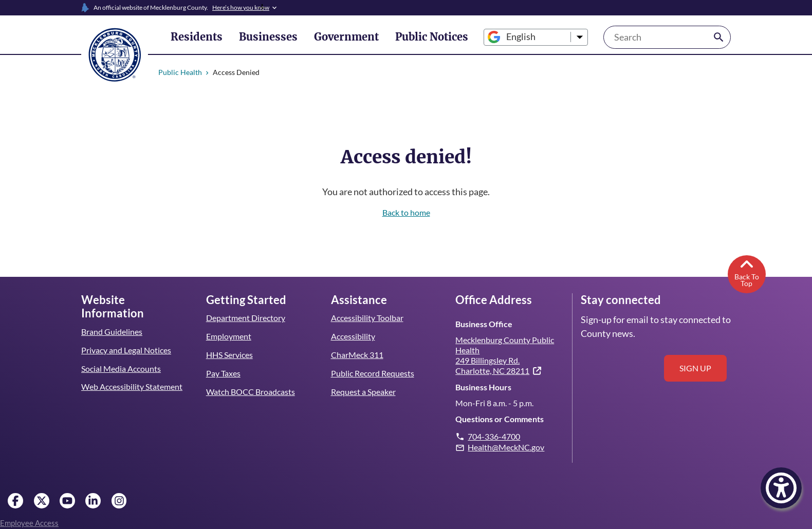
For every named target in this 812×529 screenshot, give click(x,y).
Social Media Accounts (121, 355)
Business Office (483, 324)
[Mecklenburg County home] (115, 54)
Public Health (180, 72)
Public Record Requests (373, 373)
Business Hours (483, 387)
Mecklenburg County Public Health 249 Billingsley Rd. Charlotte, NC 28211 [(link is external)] (505, 355)
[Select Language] (518, 37)
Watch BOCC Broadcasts (251, 392)
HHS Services (230, 355)
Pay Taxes (223, 373)
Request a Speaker (364, 392)
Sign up (695, 368)
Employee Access (29, 523)
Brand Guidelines (112, 318)
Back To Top (746, 272)
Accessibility (353, 336)
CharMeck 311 (357, 355)
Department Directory (246, 318)
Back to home (406, 212)
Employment (228, 336)
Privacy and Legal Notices (127, 336)
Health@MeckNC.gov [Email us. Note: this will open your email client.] (506, 447)
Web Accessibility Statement (132, 373)
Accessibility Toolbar (367, 318)
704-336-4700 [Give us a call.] (494, 436)
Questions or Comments (499, 419)
